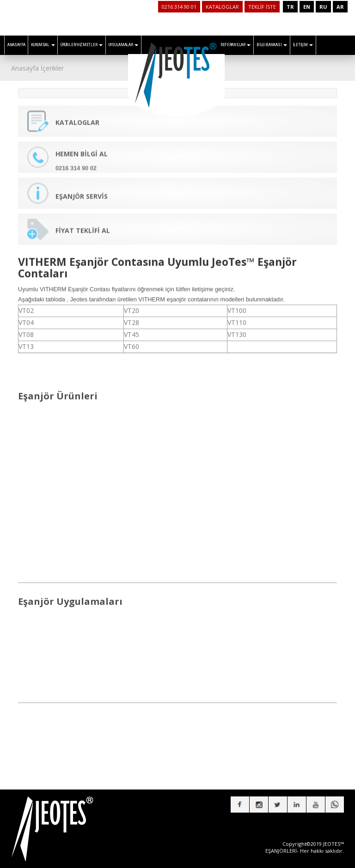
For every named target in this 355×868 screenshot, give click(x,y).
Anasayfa (25, 68)
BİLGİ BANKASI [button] (272, 45)
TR (290, 7)
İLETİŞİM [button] (303, 45)
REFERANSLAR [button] (236, 45)
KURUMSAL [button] (43, 45)
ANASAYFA (16, 45)
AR (340, 7)
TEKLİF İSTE (262, 7)
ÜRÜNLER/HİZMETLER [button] (82, 45)
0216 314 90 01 (179, 7)
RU (323, 7)
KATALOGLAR (222, 7)
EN (307, 7)
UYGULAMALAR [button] (123, 45)
